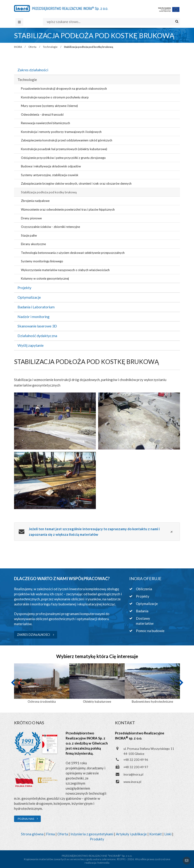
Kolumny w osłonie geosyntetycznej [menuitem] (45, 278)
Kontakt (156, 834)
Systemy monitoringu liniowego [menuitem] (42, 261)
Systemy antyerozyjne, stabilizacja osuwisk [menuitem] (50, 175)
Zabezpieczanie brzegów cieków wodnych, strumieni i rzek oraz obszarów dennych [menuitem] (76, 183)
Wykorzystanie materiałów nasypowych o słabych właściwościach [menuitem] (65, 270)
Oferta (32, 47)
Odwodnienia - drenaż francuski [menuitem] (42, 115)
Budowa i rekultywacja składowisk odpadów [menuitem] (51, 166)
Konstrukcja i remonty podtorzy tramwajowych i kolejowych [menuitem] (61, 132)
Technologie (50, 47)
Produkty (97, 839)
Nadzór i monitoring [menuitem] (34, 317)
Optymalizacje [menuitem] (29, 297)
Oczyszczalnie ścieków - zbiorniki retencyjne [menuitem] (50, 227)
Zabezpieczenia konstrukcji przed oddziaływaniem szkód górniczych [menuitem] (67, 140)
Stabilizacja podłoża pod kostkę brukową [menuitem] (49, 192)
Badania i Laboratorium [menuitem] (36, 307)
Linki (168, 834)
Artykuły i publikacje (131, 834)
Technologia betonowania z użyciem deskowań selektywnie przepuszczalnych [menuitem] (73, 253)
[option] (42, 684)
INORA (18, 47)
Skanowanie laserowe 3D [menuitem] (37, 326)
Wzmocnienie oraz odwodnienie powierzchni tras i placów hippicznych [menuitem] (68, 209)
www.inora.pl (132, 782)
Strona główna (32, 834)
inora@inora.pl (133, 774)
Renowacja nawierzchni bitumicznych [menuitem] (46, 123)
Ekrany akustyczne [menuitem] (33, 244)
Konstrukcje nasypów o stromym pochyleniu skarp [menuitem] (55, 97)
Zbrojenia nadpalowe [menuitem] (35, 201)
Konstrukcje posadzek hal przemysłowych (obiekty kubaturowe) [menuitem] (64, 149)
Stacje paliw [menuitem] (29, 235)
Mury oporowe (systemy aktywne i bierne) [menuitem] (49, 106)
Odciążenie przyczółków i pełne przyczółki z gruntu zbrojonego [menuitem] (63, 158)
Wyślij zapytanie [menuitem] (31, 345)
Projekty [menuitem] (24, 288)
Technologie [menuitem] (27, 79)
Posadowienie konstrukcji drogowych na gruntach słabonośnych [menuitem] (64, 89)
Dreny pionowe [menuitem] (31, 218)
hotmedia (103, 863)
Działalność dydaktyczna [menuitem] (37, 336)
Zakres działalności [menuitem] (33, 70)
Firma (50, 834)
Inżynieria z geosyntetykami (92, 834)
